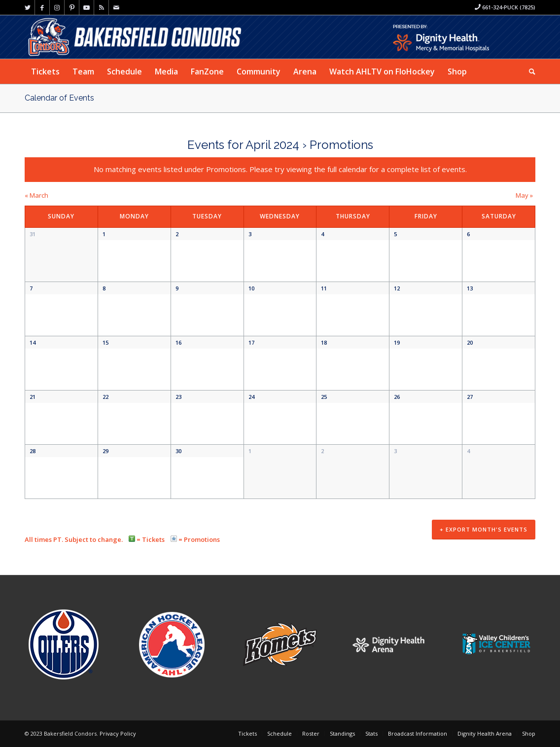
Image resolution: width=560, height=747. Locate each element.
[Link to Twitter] (27, 7)
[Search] (529, 71)
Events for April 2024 (243, 145)
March (36, 195)
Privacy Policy (118, 734)
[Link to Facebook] (42, 7)
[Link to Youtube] (87, 7)
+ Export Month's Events (484, 532)
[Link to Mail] (116, 7)
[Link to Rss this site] (101, 7)
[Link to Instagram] (57, 7)
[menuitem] (45, 71)
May (524, 195)
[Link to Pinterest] (72, 7)
